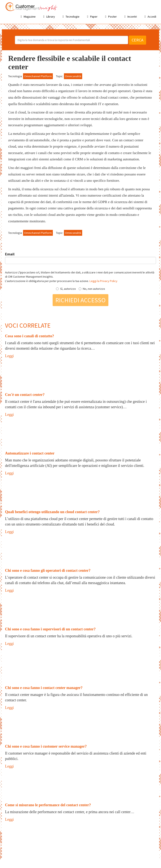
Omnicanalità (73, 76)
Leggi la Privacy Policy (103, 281)
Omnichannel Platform (38, 76)
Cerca (138, 40)
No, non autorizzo (92, 289)
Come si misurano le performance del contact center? (48, 805)
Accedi (150, 17)
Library (48, 17)
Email (10, 254)
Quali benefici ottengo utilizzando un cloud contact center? (52, 512)
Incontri (130, 17)
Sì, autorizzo (66, 289)
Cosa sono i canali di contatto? (30, 336)
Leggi (9, 356)
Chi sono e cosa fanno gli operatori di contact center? (48, 571)
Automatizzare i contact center (30, 453)
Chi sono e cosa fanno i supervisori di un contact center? (50, 629)
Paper (92, 17)
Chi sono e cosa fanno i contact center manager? (44, 688)
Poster (110, 17)
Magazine (27, 17)
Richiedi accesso (80, 300)
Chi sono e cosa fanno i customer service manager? (46, 746)
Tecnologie (70, 17)
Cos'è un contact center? (25, 395)
